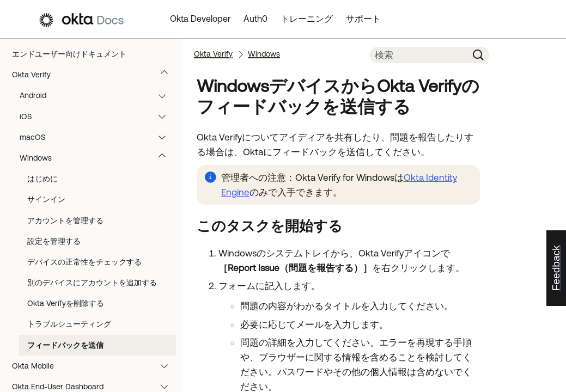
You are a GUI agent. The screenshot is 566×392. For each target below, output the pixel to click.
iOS (98, 117)
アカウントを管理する (65, 220)
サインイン (46, 199)
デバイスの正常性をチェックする (84, 262)
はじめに (42, 179)
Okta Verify (95, 75)
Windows (98, 158)
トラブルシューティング (69, 324)
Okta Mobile (95, 366)
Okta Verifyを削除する (66, 303)
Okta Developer (200, 19)
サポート (363, 19)
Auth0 (255, 19)
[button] (167, 75)
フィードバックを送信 (65, 345)
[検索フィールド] (418, 55)
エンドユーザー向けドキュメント (69, 54)
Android (98, 95)
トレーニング (307, 19)
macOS (98, 137)
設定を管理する (54, 241)
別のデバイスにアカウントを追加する (92, 283)
